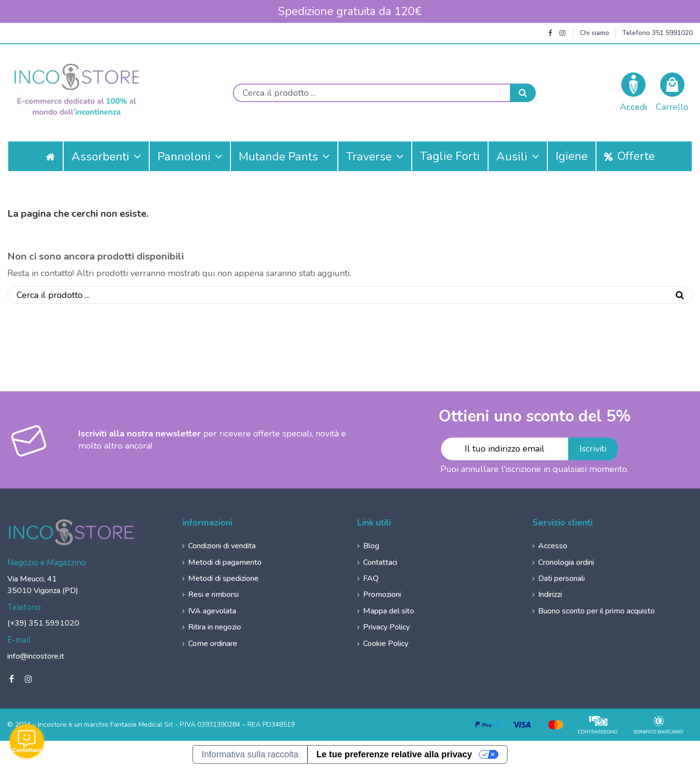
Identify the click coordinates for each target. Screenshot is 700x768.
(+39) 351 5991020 (43, 623)
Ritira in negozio (215, 627)
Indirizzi (550, 594)
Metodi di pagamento (225, 562)
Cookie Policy (386, 644)
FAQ (371, 578)
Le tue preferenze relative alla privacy (394, 754)
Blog (371, 546)
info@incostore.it (36, 656)
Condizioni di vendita (222, 546)
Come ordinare (213, 644)
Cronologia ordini (566, 562)
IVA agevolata (212, 611)
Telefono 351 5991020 (657, 33)
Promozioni (382, 594)
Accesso (553, 546)
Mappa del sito (389, 611)
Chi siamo (595, 33)
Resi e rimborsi (213, 594)
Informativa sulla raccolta (250, 754)
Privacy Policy (386, 627)
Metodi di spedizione (223, 578)
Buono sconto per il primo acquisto (596, 611)
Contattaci (380, 562)
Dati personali (561, 578)
